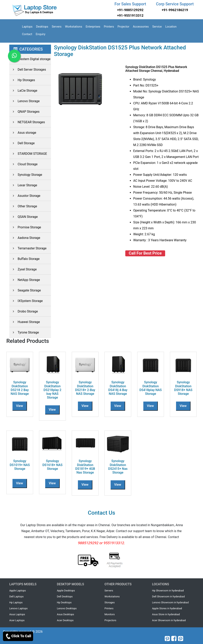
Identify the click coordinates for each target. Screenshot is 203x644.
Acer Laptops (17, 620)
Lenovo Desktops (67, 608)
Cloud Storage (23, 164)
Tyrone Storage (24, 332)
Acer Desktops (65, 620)
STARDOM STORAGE (28, 154)
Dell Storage (22, 143)
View (20, 406)
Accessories (141, 27)
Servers (57, 27)
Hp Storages (22, 80)
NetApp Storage (25, 280)
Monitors (110, 614)
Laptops (27, 27)
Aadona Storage (25, 238)
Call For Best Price (145, 253)
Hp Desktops (64, 602)
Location (171, 27)
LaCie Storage (23, 91)
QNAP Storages (24, 112)
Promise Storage (25, 227)
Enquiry (40, 34)
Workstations (74, 27)
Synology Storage (26, 175)
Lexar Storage (23, 185)
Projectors (110, 620)
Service (157, 27)
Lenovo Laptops (18, 608)
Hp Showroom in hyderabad (168, 591)
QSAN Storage (23, 217)
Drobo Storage (24, 311)
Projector (123, 27)
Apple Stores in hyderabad (167, 608)
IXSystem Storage (26, 301)
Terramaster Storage (28, 248)
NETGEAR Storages (27, 122)
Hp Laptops (16, 602)
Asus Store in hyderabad (166, 614)
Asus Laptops (17, 614)
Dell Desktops (65, 596)
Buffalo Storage (24, 259)
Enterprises (93, 27)
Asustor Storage (25, 196)
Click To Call (18, 636)
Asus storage (23, 133)
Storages (110, 602)
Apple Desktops (66, 591)
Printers (109, 27)
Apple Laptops (18, 591)
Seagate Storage (25, 290)
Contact (27, 34)
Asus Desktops (66, 614)
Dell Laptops (16, 596)
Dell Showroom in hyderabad (168, 596)
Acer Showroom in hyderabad (169, 620)
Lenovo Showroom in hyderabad (170, 602)
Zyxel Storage (23, 269)
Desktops (42, 27)
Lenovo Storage (24, 101)
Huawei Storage (25, 322)
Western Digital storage (30, 59)
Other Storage (23, 206)
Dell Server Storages (28, 70)
